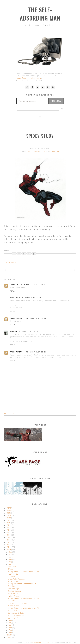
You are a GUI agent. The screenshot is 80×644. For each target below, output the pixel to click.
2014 (9, 537)
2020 (9, 523)
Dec (11, 552)
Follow (56, 101)
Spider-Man (54, 151)
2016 (9, 533)
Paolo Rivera (16, 318)
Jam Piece (12, 567)
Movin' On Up (13, 574)
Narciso (14, 331)
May (11, 623)
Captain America (15, 591)
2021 (9, 520)
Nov (11, 554)
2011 (9, 545)
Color (30, 151)
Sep (11, 559)
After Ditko (12, 569)
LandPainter (16, 284)
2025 (9, 511)
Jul (10, 564)
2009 (9, 550)
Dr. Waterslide (14, 576)
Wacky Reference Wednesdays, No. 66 (23, 572)
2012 (9, 542)
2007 (9, 637)
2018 (9, 528)
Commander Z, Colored (17, 613)
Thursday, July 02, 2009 (34, 284)
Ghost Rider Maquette (17, 579)
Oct (10, 557)
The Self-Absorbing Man (40, 14)
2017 (9, 530)
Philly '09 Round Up (16, 615)
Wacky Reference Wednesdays (29, 78)
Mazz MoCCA (13, 593)
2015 (9, 535)
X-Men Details (14, 581)
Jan (11, 632)
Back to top (10, 413)
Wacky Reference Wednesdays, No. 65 (23, 584)
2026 (9, 508)
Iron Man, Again (14, 589)
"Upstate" (12, 601)
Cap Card (12, 586)
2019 (9, 525)
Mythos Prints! (14, 596)
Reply (13, 291)
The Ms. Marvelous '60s (17, 603)
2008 (9, 635)
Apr (10, 625)
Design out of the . (66, 642)
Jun (11, 620)
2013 (9, 540)
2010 (9, 547)
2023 (9, 515)
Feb (11, 630)
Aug (11, 562)
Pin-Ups (44, 151)
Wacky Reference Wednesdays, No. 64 (23, 598)
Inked (37, 151)
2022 (9, 518)
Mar (11, 628)
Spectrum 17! (13, 611)
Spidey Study (13, 618)
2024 (9, 513)
